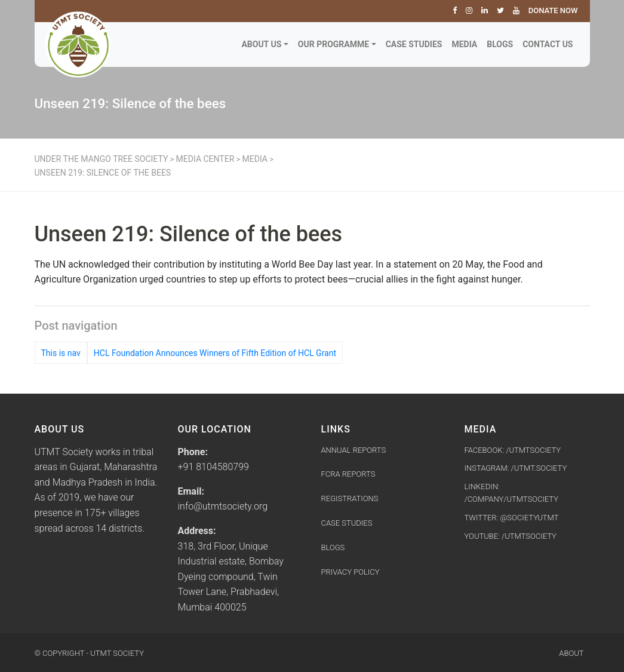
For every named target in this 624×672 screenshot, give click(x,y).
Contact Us (548, 44)
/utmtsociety (529, 536)
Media (464, 44)
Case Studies (414, 44)
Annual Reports (354, 450)
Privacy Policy (351, 572)
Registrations (350, 498)
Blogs (500, 44)
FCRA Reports (348, 474)
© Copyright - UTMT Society (89, 653)
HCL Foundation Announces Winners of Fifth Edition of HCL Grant (215, 353)
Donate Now (553, 10)
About (571, 653)
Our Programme (333, 44)
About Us (261, 44)
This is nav (61, 353)
